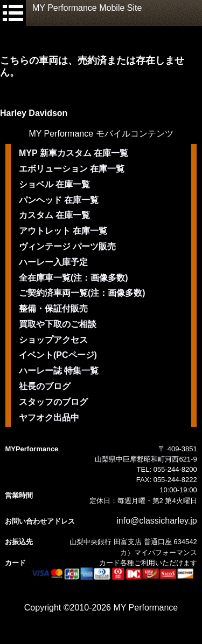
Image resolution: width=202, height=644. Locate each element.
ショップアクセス (53, 340)
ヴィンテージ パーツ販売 (67, 246)
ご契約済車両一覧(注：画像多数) (82, 293)
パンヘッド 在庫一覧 (59, 200)
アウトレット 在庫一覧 (63, 231)
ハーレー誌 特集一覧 (59, 371)
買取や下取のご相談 (58, 324)
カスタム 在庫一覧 (54, 215)
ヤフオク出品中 (49, 418)
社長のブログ (45, 386)
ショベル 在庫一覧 (54, 184)
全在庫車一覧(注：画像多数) (74, 278)
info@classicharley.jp (156, 521)
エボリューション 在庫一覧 (72, 169)
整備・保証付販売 (53, 309)
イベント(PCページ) (58, 355)
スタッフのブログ (53, 402)
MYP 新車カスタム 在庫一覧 (74, 153)
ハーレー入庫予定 (53, 262)
